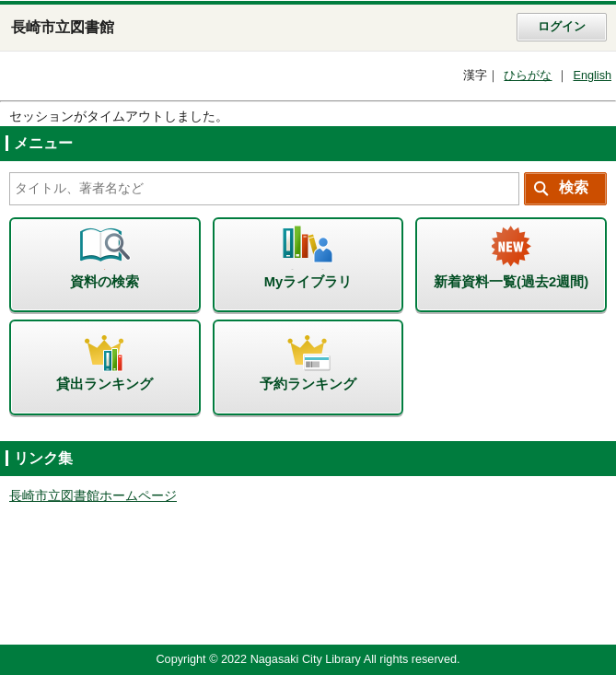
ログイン (562, 27)
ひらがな (528, 76)
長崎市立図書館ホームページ (93, 496)
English (592, 76)
